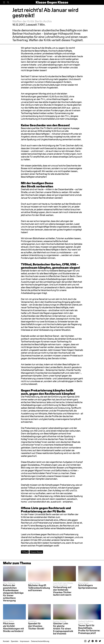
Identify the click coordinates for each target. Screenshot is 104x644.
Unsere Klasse (36, 552)
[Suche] (8, 2)
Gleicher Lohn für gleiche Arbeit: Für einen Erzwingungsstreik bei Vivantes (63, 629)
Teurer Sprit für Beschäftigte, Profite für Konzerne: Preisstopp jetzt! (89, 629)
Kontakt (6, 641)
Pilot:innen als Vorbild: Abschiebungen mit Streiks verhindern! (13, 627)
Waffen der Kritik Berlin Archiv (32, 21)
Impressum (25, 641)
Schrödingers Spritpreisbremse (88, 587)
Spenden (15, 641)
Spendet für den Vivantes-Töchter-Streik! (36, 626)
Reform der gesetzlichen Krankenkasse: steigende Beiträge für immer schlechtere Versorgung (13, 593)
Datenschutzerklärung (40, 641)
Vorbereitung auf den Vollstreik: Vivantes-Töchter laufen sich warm (62, 591)
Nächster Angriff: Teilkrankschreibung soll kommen (39, 588)
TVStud (25, 552)
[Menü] (4, 2)
